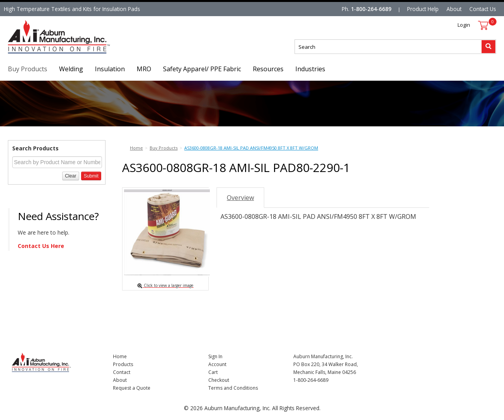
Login (464, 25)
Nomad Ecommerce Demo (41, 53)
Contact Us (483, 9)
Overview (240, 198)
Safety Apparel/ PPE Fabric (202, 69)
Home (120, 356)
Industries (310, 69)
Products (123, 364)
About (454, 9)
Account (217, 364)
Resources (268, 69)
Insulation (110, 69)
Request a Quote (132, 388)
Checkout (219, 380)
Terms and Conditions (233, 388)
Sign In (215, 356)
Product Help (423, 9)
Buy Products (28, 69)
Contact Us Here (41, 246)
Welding (71, 69)
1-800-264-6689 (371, 9)
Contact (122, 372)
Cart (213, 372)
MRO (144, 69)
